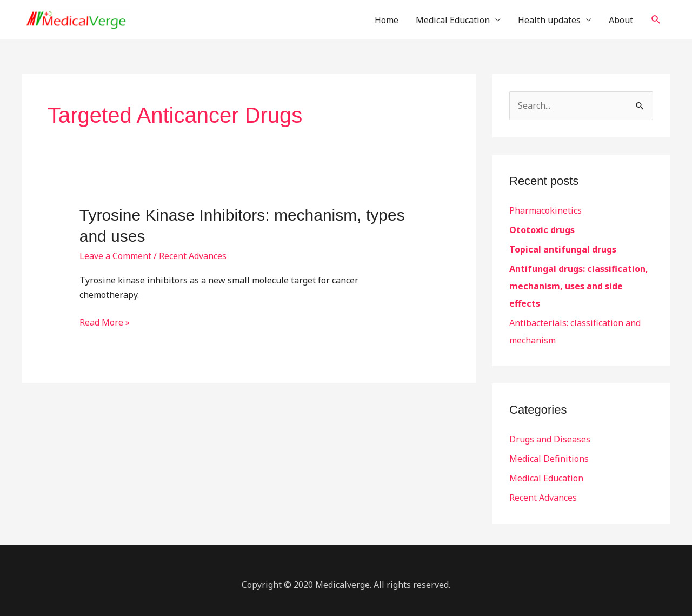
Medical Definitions (549, 459)
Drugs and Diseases (550, 439)
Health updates (549, 20)
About (621, 20)
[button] (656, 20)
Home (387, 20)
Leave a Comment (115, 256)
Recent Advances (193, 256)
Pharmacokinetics (545, 210)
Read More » (105, 322)
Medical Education (453, 20)
